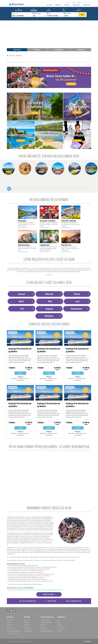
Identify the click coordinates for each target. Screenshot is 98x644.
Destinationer (17, 50)
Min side (50, 5)
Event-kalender (27, 629)
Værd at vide (44, 624)
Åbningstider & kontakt (12, 633)
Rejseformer (77, 5)
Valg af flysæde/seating (46, 622)
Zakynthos (60, 631)
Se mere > (30, 365)
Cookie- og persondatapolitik (14, 631)
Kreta (59, 620)
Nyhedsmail (10, 624)
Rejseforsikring (44, 629)
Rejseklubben (19, 56)
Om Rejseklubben (59, 50)
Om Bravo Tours (11, 620)
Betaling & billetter (45, 620)
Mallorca (59, 622)
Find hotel (67, 5)
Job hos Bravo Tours (12, 629)
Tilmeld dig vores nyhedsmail (42, 560)
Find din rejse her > (45, 227)
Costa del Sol (61, 627)
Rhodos (59, 624)
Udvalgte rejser (81, 50)
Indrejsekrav (27, 624)
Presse (9, 622)
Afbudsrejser (87, 5)
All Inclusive (26, 627)
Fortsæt (20, 373)
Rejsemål (58, 5)
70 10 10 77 (88, 641)
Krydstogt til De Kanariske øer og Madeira (20, 350)
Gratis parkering (28, 631)
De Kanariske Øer (62, 629)
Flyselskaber (27, 622)
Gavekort (9, 627)
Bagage (42, 627)
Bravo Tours (12, 56)
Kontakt (73, 2)
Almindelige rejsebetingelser (47, 631)
